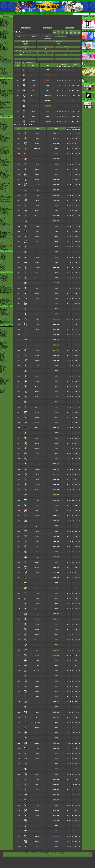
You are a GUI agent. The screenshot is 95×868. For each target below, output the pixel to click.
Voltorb (37, 604)
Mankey (37, 397)
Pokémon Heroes (3, 280)
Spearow (37, 216)
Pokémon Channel (4, 211)
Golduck (37, 392)
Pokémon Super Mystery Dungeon (6, 166)
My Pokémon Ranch (4, 203)
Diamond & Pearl (3, 188)
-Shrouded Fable (3, 345)
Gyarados (37, 743)
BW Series (2, 267)
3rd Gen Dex (79, 32)
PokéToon (2, 104)
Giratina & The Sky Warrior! (5, 287)
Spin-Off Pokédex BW (4, 49)
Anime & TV (7, 78)
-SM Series (2, 355)
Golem (37, 500)
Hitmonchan (37, 640)
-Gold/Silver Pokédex (4, 22)
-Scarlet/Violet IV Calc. (4, 53)
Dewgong (33, 96)
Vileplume (37, 340)
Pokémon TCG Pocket (4, 131)
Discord (22, 14)
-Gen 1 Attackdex (3, 35)
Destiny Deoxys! (3, 282)
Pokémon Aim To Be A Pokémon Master (6, 92)
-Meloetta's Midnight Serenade (6, 292)
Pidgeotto (37, 195)
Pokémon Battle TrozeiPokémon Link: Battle (6, 160)
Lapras (37, 748)
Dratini (37, 826)
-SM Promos (2, 365)
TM (63, 32)
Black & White (3, 174)
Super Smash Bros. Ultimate (5, 155)
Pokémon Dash (3, 210)
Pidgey (37, 190)
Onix (37, 578)
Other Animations (3, 108)
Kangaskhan (37, 671)
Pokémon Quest (3, 154)
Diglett (37, 366)
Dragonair (37, 831)
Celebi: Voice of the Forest (5, 279)
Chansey (37, 660)
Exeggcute (37, 614)
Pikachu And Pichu (4, 310)
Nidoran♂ (37, 273)
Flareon (37, 769)
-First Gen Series (3, 360)
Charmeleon (37, 154)
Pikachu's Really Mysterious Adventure (5, 319)
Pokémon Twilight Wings (5, 100)
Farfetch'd (37, 536)
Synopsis (84, 80)
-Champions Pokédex (4, 34)
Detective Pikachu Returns (5, 130)
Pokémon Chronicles (4, 94)
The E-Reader (3, 219)
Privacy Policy (52, 853)
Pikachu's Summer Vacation (5, 308)
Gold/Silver (2, 222)
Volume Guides (3, 257)
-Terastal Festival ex (4, 380)
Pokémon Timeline (4, 59)
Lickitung (37, 645)
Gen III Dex (34, 37)
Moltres (37, 821)
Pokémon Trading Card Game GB (6, 234)
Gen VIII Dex (34, 35)
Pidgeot (37, 200)
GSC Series (2, 260)
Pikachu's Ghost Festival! (5, 314)
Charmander (37, 149)
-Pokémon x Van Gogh (4, 65)
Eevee (33, 116)
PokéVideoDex (3, 106)
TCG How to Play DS (4, 186)
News (1, 18)
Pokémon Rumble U (4, 177)
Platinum (2, 189)
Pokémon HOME (3, 136)
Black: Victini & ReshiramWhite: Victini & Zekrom (6, 290)
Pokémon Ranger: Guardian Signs (6, 191)
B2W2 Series (3, 268)
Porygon (37, 774)
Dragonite (37, 836)
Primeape (37, 402)
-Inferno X (2, 372)
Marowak (37, 629)
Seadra (37, 681)
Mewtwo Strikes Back (4, 276)
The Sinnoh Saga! (3, 87)
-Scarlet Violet (3, 353)
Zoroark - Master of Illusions (5, 289)
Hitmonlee (37, 635)
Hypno (37, 588)
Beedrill (37, 185)
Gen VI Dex (61, 35)
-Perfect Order (3, 335)
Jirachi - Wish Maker (4, 281)
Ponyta (33, 80)
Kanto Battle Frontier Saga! (5, 86)
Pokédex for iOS (3, 186)
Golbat (37, 324)
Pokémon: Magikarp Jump (5, 150)
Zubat (37, 319)
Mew (37, 847)
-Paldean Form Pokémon (5, 76)
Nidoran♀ (37, 257)
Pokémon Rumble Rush (4, 151)
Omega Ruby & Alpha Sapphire (6, 158)
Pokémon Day (3, 66)
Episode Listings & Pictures (5, 80)
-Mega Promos (3, 362)
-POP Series (2, 367)
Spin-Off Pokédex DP (4, 48)
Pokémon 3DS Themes (4, 242)
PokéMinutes (3, 105)
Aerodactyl (33, 122)
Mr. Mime (37, 707)
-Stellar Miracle (3, 382)
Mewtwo (37, 841)
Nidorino (37, 278)
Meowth (37, 376)
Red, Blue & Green (4, 228)
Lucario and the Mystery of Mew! (6, 283)
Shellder (37, 562)
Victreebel (37, 474)
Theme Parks (3, 70)
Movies (7, 272)
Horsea (37, 676)
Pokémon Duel (3, 170)
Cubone (37, 624)
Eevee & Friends (3, 321)
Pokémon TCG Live (4, 144)
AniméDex (2, 81)
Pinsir (37, 733)
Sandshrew (37, 247)
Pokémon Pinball (3, 232)
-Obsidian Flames (3, 351)
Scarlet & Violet (3, 121)
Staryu (37, 697)
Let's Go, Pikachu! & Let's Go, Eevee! (6, 148)
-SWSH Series (3, 354)
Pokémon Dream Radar (4, 175)
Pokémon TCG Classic (4, 333)
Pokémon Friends (3, 125)
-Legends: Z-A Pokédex (4, 33)
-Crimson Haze (3, 385)
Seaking (37, 691)
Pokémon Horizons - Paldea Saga (6, 93)
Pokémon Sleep (3, 129)
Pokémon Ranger (3, 214)
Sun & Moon (2, 146)
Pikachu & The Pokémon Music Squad (6, 323)
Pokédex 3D (2, 182)
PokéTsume (2, 115)
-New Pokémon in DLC (4, 75)
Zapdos (37, 816)
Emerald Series (3, 263)
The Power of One (3, 277)
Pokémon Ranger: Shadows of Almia (6, 200)
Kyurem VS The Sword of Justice (6, 291)
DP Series (2, 264)
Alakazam (37, 443)
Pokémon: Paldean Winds (5, 103)
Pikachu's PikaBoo (4, 311)
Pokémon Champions (4, 123)
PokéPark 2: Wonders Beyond (6, 180)
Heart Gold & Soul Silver (5, 190)
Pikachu (37, 237)
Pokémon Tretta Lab (4, 176)
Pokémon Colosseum (4, 209)
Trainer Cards (3, 330)
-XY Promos (2, 366)
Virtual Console (3, 240)
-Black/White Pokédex (4, 24)
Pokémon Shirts (3, 69)
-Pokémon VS (3, 389)
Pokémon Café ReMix (4, 126)
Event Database (3, 73)
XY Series (2, 268)
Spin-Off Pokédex (3, 47)
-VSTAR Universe (3, 388)
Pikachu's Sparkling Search (5, 318)
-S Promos (2, 392)
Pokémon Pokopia (3, 124)
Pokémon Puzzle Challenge (5, 224)
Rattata (37, 206)
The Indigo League (4, 82)
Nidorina (37, 262)
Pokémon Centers (3, 59)
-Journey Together (3, 342)
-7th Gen (2, 58)
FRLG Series (3, 262)
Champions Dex (47, 38)
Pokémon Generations (4, 99)
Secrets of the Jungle (4, 302)
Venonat (37, 355)
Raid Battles (2, 333)
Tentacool (37, 480)
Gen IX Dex (21, 35)
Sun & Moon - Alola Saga (5, 90)
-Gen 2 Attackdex (3, 36)
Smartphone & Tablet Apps (5, 243)
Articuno (37, 810)
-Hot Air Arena (3, 378)
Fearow (37, 221)
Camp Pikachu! (3, 311)
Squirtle (37, 164)
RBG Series (2, 258)
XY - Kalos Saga (3, 89)
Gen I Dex (61, 37)
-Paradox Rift (3, 349)
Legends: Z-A (3, 122)
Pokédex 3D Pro (3, 183)
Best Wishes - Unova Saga (5, 88)
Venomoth (37, 361)
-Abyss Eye (2, 369)
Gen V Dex (74, 35)
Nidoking (37, 283)
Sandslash (37, 252)
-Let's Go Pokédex (4, 27)
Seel (33, 91)
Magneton (37, 531)
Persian (37, 381)
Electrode (37, 609)
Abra (37, 433)
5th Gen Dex (71, 32)
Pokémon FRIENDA (4, 249)
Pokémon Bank (3, 159)
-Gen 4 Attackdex (3, 38)
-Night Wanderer (3, 383)
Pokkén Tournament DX (4, 152)
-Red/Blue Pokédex (4, 21)
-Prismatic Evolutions (4, 343)
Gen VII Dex (47, 35)
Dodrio (37, 547)
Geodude (37, 490)
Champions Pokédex (49, 14)
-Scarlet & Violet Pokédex (5, 32)
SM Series (2, 270)
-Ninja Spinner (3, 369)
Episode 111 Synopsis (87, 62)
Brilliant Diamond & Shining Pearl (6, 134)
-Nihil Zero (2, 370)
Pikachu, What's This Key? (5, 322)
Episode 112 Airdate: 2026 (86, 77)
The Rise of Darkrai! (4, 286)
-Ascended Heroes (4, 336)
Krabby (37, 593)
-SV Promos (2, 363)
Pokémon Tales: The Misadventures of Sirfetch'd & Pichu (6, 112)
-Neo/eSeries (3, 359)
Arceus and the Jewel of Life (5, 288)
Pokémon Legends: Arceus (5, 135)
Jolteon (37, 764)
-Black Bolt (2, 339)
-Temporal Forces (3, 347)
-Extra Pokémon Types (4, 329)
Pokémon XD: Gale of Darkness (6, 210)
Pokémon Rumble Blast (4, 181)
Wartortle (37, 169)
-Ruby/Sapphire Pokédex (5, 23)
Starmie (37, 702)
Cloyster (37, 567)
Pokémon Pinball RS (4, 213)
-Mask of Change (3, 384)
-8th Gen (2, 57)
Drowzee (37, 583)
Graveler (37, 495)
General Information (4, 253)
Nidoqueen (37, 268)
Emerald (2, 208)
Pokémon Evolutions (4, 101)
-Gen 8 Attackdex (3, 42)
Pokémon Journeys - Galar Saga (6, 91)
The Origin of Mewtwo (4, 275)
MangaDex (2, 254)
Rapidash (33, 85)
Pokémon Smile (3, 140)
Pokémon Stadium (4, 234)
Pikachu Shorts (7, 306)
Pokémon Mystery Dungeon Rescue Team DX (5, 139)
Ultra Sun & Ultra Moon (4, 147)
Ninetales (37, 304)
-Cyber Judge (3, 387)
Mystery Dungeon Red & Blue (6, 215)
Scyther (37, 712)
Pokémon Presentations (5, 67)
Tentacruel (37, 485)
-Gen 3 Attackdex (3, 37)
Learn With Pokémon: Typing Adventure (5, 184)
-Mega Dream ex (3, 371)
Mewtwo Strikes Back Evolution (6, 302)
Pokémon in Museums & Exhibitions (5, 64)
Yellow (1, 229)
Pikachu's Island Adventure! (5, 315)
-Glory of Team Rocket (4, 377)
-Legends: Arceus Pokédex (5, 30)
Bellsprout (37, 464)
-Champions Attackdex (4, 44)
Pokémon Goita (3, 247)
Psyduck (37, 386)
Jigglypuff (37, 309)
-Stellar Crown (3, 345)
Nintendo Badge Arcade (4, 172)
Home (8, 14)
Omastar (37, 785)
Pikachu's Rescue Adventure (5, 309)
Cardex (1, 50)
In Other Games (3, 239)
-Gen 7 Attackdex (3, 41)
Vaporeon (37, 759)
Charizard (37, 159)
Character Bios (3, 81)
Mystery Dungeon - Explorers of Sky (6, 198)
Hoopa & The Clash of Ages (5, 297)
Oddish (37, 330)
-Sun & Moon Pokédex (4, 26)
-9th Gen (2, 56)
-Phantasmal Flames (4, 337)
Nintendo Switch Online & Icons (6, 246)
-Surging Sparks (3, 344)
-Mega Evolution (3, 338)
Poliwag (37, 417)
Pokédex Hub (28, 14)
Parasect (37, 350)
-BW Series (2, 357)
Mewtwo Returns (3, 278)
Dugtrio (37, 371)
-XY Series (2, 356)
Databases (7, 16)
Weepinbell (37, 469)
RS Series (2, 261)
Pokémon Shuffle (3, 164)
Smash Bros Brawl (4, 204)
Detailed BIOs (3, 256)
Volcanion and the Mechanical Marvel (6, 298)
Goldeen (37, 686)
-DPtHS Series (3, 357)
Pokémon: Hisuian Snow (5, 102)
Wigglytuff (37, 314)
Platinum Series (3, 265)
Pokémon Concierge (4, 110)
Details (55, 32)
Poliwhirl (37, 423)
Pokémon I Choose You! (5, 300)
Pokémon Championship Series (6, 60)
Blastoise (37, 174)
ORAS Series (3, 269)
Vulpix (37, 299)
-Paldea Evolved (3, 352)
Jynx (37, 717)
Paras (37, 345)
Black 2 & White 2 (3, 174)
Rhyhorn (33, 101)
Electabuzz (37, 723)
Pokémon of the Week (4, 54)
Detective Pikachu (3, 153)
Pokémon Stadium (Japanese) (6, 233)
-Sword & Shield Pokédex (5, 28)
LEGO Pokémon (3, 68)
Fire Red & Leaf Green (4, 207)
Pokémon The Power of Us (5, 301)
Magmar (37, 728)
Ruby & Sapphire (3, 206)
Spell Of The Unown (4, 278)
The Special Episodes (4, 95)
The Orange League (4, 83)
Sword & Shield (3, 133)
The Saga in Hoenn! (4, 85)
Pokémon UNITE (3, 128)
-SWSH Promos (3, 364)
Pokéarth (56, 14)
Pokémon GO (3, 126)
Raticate (37, 211)
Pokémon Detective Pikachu (5, 304)
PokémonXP (2, 61)
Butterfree (37, 180)
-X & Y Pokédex (3, 25)
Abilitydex (2, 47)
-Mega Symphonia (3, 374)
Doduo (37, 542)
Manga (7, 251)
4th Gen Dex (75, 32)
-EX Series (2, 358)
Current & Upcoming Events (5, 72)
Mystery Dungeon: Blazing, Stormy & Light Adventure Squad (7, 193)
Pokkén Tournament (4, 169)
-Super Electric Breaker (4, 381)
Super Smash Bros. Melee (5, 226)
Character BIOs (3, 255)
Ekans (37, 226)
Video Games (7, 116)
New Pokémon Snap (4, 142)
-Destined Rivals (3, 341)
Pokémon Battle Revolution (5, 197)
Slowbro (37, 521)
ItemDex (2, 45)
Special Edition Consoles (5, 241)
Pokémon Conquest (4, 179)
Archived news (3, 19)
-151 (1, 350)
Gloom (37, 335)
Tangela (37, 666)
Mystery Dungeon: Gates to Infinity (6, 178)
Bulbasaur (37, 133)
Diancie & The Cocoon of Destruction (5, 296)
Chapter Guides (3, 256)
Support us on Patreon (47, 856)
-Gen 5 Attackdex (3, 39)
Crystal (1, 222)
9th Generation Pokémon (5, 74)
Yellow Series (3, 259)
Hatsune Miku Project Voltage (6, 62)
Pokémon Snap (3, 231)
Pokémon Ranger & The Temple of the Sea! (6, 284)
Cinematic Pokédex (4, 51)
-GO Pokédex (3, 31)
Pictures (85, 65)
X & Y (1, 157)
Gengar (37, 573)
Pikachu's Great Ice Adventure (6, 317)
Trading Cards (7, 325)
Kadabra (37, 438)
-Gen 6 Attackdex (3, 40)
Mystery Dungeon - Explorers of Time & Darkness (6, 202)
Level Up (59, 32)
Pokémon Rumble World (5, 165)
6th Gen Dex (67, 32)
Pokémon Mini (3, 225)
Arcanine (33, 75)
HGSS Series (3, 266)
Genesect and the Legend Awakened (5, 294)
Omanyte (37, 779)
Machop (37, 448)
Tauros (33, 111)
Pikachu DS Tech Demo (4, 217)
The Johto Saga (3, 84)
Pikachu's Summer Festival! (5, 313)
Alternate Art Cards (4, 332)
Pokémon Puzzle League (5, 230)
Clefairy (37, 288)
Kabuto (37, 790)
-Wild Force (2, 386)
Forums (12, 14)
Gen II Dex (48, 37)
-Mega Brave (3, 373)
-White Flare (2, 340)
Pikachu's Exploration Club (5, 316)
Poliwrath (37, 428)
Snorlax (37, 805)
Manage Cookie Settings (62, 853)
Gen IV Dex (21, 37)
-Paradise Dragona (4, 381)
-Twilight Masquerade (4, 346)
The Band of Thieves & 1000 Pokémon (5, 163)
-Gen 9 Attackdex (3, 43)
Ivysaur (37, 138)
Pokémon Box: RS (4, 212)
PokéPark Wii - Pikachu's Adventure (5, 195)
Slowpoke (37, 516)
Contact (17, 14)
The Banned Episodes (4, 96)
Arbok (37, 231)
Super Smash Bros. (4, 235)
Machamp (37, 459)
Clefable (37, 293)
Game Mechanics (3, 52)
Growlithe (33, 70)
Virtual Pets (2, 244)
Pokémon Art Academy (4, 162)
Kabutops (37, 795)
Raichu (37, 242)
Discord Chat (3, 71)
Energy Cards (3, 331)
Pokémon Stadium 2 (4, 223)
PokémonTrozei (3, 216)
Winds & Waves (3, 119)
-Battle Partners (3, 379)
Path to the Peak (3, 105)
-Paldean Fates (3, 348)
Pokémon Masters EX (4, 127)
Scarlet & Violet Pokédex (37, 14)
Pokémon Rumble (3, 192)
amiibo (1, 245)
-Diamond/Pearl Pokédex (5, 23)
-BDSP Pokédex (3, 29)
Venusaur (37, 143)
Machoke (37, 454)
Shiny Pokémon (3, 97)
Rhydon (33, 106)
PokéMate (2, 220)
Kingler (37, 598)
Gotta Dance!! (3, 312)
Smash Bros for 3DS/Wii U (5, 171)
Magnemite (37, 526)
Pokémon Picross (3, 167)
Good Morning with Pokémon (5, 107)
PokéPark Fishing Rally (4, 218)
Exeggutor (37, 619)
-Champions (2, 55)
